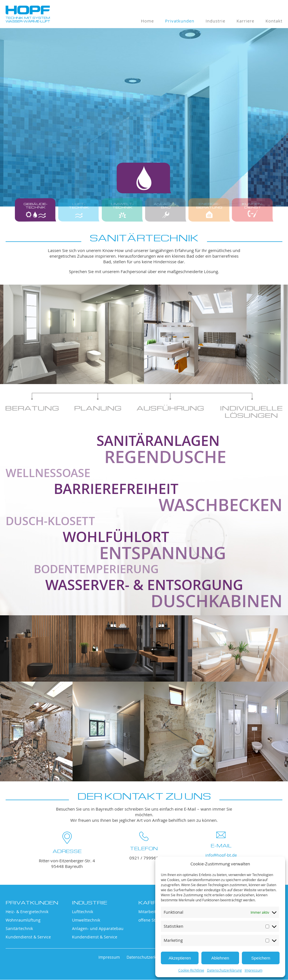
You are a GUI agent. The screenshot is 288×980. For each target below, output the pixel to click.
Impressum (254, 970)
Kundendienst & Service (28, 937)
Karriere (245, 21)
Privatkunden (180, 21)
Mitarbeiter (149, 912)
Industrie (215, 21)
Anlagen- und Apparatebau (98, 929)
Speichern (261, 958)
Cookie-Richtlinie (191, 970)
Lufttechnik (83, 912)
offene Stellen (151, 920)
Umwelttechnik (86, 920)
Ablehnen (220, 958)
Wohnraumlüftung (23, 920)
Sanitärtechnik (19, 929)
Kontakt (274, 21)
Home (147, 21)
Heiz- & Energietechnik (27, 912)
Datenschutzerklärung (224, 970)
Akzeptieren (180, 958)
